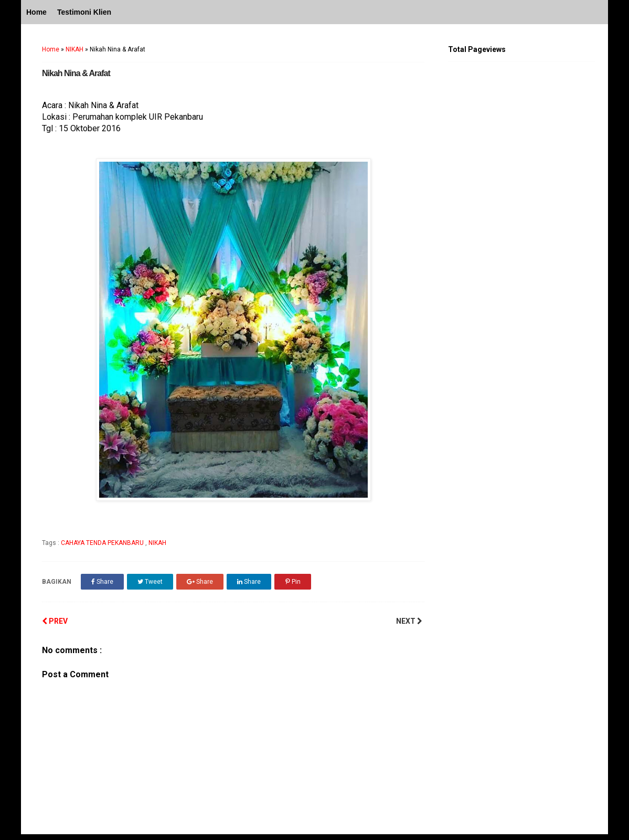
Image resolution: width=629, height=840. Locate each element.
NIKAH (74, 49)
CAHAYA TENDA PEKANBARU (103, 543)
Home (36, 12)
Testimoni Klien (84, 12)
